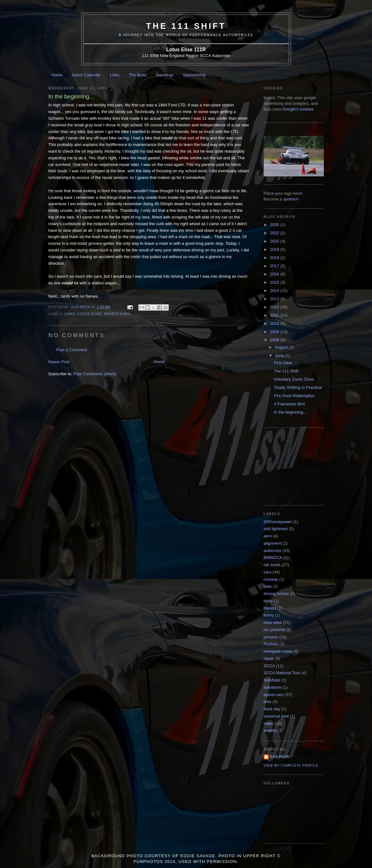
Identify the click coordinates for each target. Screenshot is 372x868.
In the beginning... (290, 412)
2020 (275, 241)
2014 (275, 291)
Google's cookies (298, 109)
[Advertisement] (295, 466)
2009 (275, 332)
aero (268, 536)
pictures (271, 637)
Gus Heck (280, 757)
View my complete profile (291, 766)
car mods (272, 565)
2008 (275, 340)
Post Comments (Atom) (95, 374)
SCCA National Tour (282, 673)
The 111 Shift (186, 26)
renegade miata (278, 651)
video (269, 723)
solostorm (273, 687)
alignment (273, 543)
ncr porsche (274, 630)
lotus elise (89, 314)
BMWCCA (273, 558)
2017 (275, 266)
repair (269, 659)
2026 (275, 225)
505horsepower (278, 522)
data (268, 586)
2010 (275, 323)
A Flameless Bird (289, 404)
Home (57, 75)
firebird (270, 608)
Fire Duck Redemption (294, 396)
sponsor (291, 199)
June (280, 355)
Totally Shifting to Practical (298, 387)
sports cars (117, 314)
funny (269, 615)
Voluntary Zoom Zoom (294, 379)
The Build (138, 75)
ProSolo (271, 644)
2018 (275, 258)
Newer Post (59, 362)
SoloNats (272, 680)
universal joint (276, 716)
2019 (275, 249)
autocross (273, 551)
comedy (271, 579)
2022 (275, 233)
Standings (165, 75)
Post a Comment (72, 350)
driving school (276, 594)
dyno (268, 601)
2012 (275, 307)
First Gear (283, 363)
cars (70, 314)
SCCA (269, 666)
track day (272, 709)
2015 (275, 282)
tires (268, 702)
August (282, 347)
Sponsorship (194, 75)
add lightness (276, 529)
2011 (275, 315)
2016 (275, 274)
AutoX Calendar (86, 75)
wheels (270, 730)
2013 (275, 299)
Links (115, 75)
